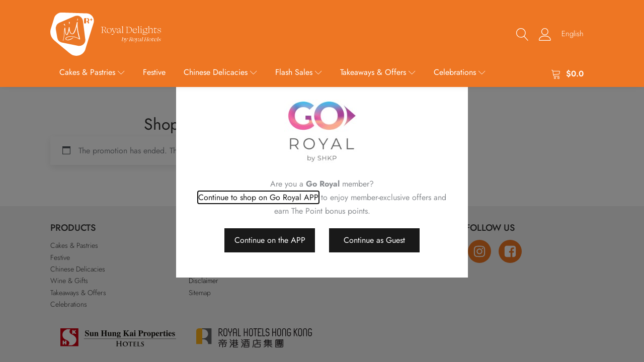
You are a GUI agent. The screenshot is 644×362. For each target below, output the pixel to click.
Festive (154, 72)
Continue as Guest (374, 240)
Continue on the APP (270, 240)
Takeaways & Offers (378, 72)
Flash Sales (299, 72)
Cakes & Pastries (92, 72)
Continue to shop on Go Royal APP (258, 197)
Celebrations (460, 72)
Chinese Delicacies (220, 72)
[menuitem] (573, 34)
